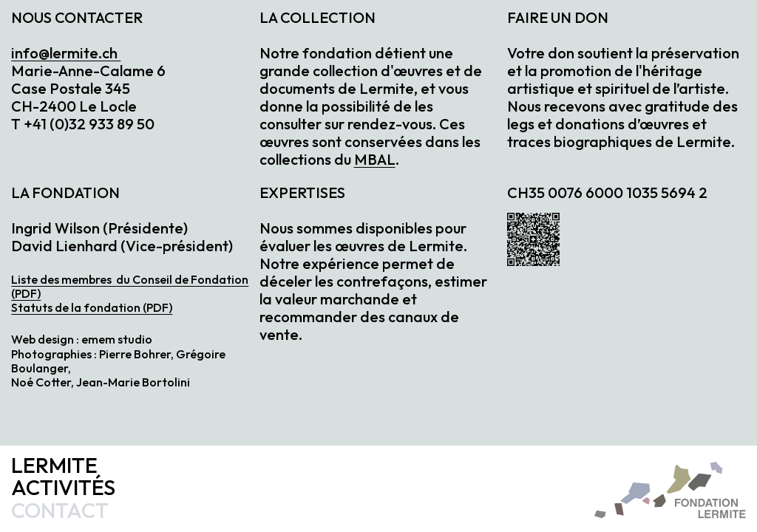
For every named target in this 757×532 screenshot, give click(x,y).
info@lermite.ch (66, 53)
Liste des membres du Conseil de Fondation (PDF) (130, 286)
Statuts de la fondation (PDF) (92, 307)
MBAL (375, 159)
